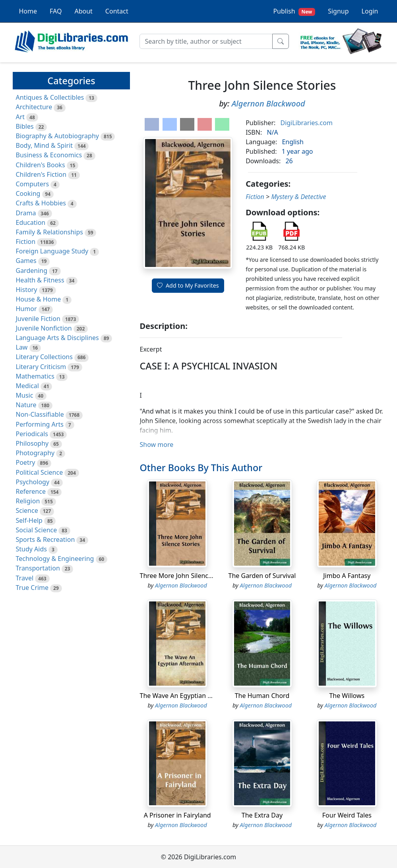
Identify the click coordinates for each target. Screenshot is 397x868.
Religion (28, 501)
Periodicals (32, 434)
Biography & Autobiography (57, 136)
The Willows (347, 696)
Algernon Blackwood (268, 103)
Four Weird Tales (347, 815)
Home (28, 11)
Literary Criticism (41, 367)
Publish (294, 11)
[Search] (206, 41)
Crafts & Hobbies (41, 203)
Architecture (34, 107)
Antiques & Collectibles (50, 97)
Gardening (32, 271)
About (83, 11)
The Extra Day (262, 815)
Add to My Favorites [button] (188, 285)
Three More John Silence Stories (187, 576)
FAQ (56, 11)
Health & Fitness (40, 280)
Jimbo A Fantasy (347, 576)
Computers (33, 184)
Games (26, 261)
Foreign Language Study (52, 251)
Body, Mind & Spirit (45, 145)
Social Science (37, 530)
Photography (35, 453)
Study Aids (31, 549)
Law (22, 347)
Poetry (26, 462)
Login (370, 11)
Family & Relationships (49, 232)
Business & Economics (49, 155)
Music (25, 395)
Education (31, 222)
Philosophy (32, 443)
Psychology (33, 482)
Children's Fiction (41, 174)
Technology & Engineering (55, 559)
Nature (26, 405)
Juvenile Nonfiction (44, 328)
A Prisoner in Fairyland (177, 815)
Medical (27, 386)
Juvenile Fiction (38, 319)
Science (27, 510)
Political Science (40, 472)
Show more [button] (156, 445)
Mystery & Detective (298, 197)
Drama (26, 213)
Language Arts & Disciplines (57, 338)
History (27, 290)
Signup (338, 11)
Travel (25, 578)
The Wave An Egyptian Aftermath (189, 696)
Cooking (28, 193)
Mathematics (35, 376)
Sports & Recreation (46, 539)
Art (20, 117)
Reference (31, 491)
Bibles (25, 126)
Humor (26, 309)
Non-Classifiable (40, 414)
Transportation (38, 568)
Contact (117, 11)
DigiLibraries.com (306, 123)
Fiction (26, 242)
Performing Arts (40, 424)
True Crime (32, 588)
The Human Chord (262, 696)
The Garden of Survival (262, 576)
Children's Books (41, 165)
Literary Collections (44, 357)
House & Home (39, 299)
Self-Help (29, 520)
